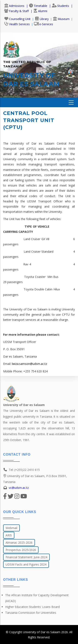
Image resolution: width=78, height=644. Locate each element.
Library (42, 19)
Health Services (17, 24)
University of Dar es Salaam (42, 632)
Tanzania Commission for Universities (31, 613)
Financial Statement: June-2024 (26, 557)
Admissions (14, 6)
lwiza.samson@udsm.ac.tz (29, 364)
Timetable (38, 6)
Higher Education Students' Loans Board (32, 607)
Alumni (40, 11)
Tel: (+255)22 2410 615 (24, 470)
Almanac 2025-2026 (19, 543)
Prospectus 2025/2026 (21, 550)
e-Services (43, 24)
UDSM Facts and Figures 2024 (26, 564)
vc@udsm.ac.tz (19, 488)
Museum (61, 19)
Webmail (11, 528)
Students (60, 6)
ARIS (9, 535)
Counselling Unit (17, 19)
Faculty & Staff (16, 11)
